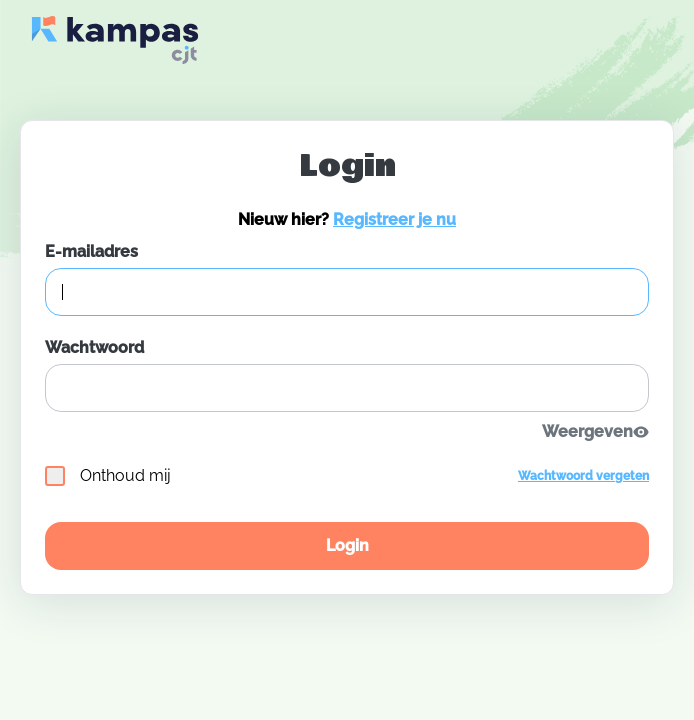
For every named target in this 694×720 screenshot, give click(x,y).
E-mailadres (91, 251)
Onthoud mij (108, 476)
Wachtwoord (94, 347)
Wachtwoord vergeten (583, 476)
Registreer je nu (394, 219)
